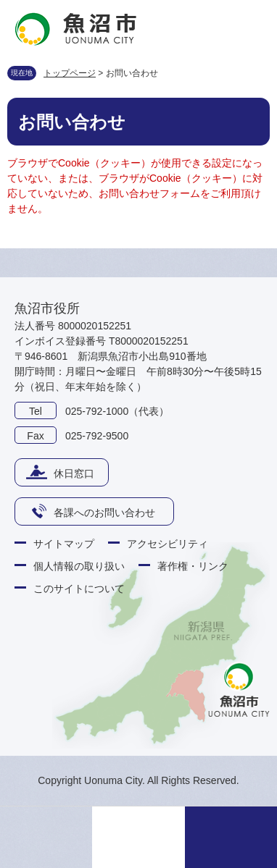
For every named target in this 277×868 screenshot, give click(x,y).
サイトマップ (64, 544)
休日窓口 (74, 473)
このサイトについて (79, 589)
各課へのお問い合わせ (104, 513)
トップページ (70, 73)
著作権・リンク (193, 566)
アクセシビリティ (168, 544)
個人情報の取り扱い (79, 566)
